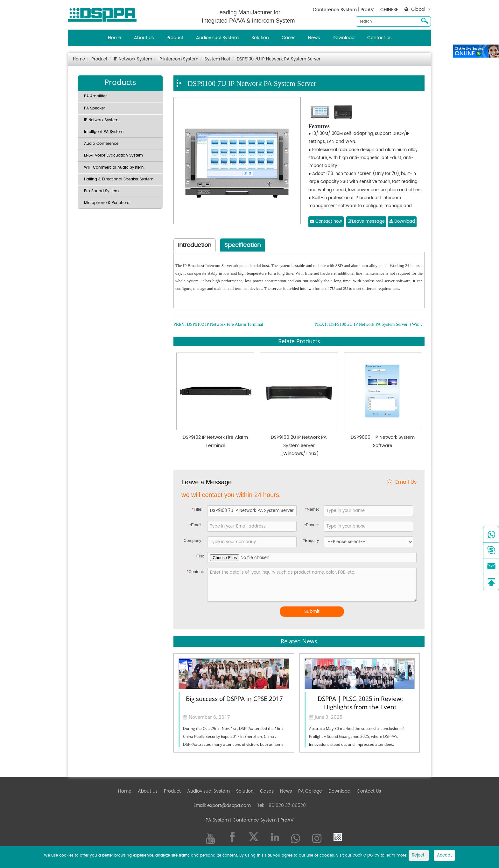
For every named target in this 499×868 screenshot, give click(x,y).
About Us (144, 38)
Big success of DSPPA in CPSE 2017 (234, 699)
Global (418, 10)
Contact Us (379, 38)
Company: (193, 540)
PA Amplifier (95, 96)
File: (200, 556)
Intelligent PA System (104, 132)
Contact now (326, 222)
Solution (260, 38)
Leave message (366, 222)
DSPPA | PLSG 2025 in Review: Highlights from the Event (360, 702)
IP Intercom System (178, 59)
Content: (195, 572)
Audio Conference (101, 144)
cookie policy (366, 855)
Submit (312, 611)
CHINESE (389, 10)
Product (175, 38)
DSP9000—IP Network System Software (383, 441)
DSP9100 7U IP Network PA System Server (279, 59)
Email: (196, 525)
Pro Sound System (101, 191)
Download (344, 38)
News (314, 38)
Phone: (312, 525)
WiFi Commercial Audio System (114, 168)
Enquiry (311, 540)
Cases (288, 38)
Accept (444, 855)
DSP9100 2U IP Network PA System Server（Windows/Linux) (377, 325)
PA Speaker (95, 108)
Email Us (402, 482)
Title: (197, 509)
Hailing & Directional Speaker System (119, 179)
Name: (312, 509)
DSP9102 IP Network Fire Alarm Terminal (225, 325)
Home (115, 38)
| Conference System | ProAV (261, 820)
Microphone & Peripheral (107, 203)
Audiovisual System (217, 38)
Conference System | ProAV (343, 10)
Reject (419, 855)
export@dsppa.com (229, 805)
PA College (310, 791)
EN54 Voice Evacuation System (113, 155)
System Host (218, 59)
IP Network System (133, 59)
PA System (217, 820)
